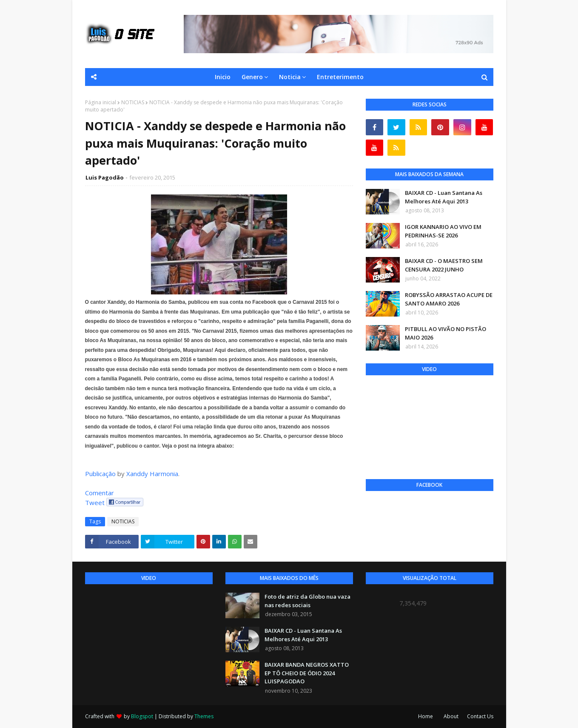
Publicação (100, 474)
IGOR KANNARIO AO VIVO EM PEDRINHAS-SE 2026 (443, 231)
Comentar (100, 493)
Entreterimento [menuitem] (340, 77)
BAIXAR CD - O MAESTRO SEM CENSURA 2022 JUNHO (444, 265)
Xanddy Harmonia (152, 474)
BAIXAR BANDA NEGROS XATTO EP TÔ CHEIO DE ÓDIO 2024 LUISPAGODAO (307, 673)
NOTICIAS (133, 102)
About (451, 716)
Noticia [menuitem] (290, 77)
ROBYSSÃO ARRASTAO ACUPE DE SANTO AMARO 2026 (449, 299)
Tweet (95, 502)
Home (426, 716)
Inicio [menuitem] (223, 77)
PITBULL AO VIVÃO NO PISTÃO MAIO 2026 (446, 333)
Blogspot (142, 716)
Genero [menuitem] (252, 77)
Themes (204, 716)
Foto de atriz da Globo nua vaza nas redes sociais (308, 601)
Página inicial (101, 102)
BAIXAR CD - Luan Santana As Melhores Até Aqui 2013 (444, 197)
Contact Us (480, 716)
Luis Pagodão (105, 177)
